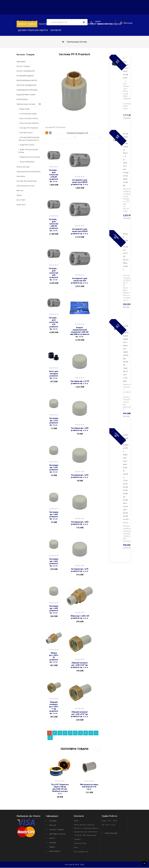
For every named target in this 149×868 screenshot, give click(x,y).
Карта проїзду (111, 833)
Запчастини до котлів (26, 186)
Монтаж (20, 190)
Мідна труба (25, 109)
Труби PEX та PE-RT (27, 145)
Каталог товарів (27, 24)
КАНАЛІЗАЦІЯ (22, 99)
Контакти (56, 30)
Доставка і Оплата (57, 834)
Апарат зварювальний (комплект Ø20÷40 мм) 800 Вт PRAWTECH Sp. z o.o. (80, 332)
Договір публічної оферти (33, 30)
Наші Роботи (55, 852)
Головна (53, 821)
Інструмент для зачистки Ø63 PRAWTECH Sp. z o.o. (80, 281)
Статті (52, 838)
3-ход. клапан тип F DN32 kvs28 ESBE (126, 68)
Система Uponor (26, 133)
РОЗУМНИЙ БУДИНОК (25, 76)
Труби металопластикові (30, 157)
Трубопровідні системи (26, 104)
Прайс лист (21, 205)
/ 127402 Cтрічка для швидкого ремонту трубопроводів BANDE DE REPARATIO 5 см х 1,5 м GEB (126, 352)
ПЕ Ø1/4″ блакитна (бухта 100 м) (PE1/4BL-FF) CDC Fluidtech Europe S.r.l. (60, 789)
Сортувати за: (52, 139)
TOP (144, 863)
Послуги (44, 24)
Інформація (21, 62)
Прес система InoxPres (29, 118)
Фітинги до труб (23, 167)
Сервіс (19, 195)
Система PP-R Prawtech (29, 128)
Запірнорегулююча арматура (29, 172)
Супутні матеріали (27, 162)
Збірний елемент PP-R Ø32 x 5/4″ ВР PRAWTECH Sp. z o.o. (80, 714)
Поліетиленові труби (28, 114)
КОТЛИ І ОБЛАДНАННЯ (26, 71)
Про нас (53, 825)
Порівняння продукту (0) (77, 133)
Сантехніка (21, 176)
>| (50, 738)
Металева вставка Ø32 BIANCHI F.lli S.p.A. (89, 787)
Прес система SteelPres (29, 123)
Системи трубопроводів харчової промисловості (29, 139)
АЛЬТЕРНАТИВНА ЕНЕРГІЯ (27, 80)
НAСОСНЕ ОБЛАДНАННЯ (26, 85)
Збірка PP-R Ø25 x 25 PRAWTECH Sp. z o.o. (54, 658)
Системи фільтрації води (27, 181)
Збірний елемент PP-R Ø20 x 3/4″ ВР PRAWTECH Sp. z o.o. (80, 665)
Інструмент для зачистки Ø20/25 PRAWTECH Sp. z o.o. (80, 182)
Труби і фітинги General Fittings (28, 151)
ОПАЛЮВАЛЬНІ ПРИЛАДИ (27, 90)
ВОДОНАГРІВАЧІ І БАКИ (26, 95)
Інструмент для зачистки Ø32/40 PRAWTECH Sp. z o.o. (80, 231)
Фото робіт (21, 200)
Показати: (84, 137)
